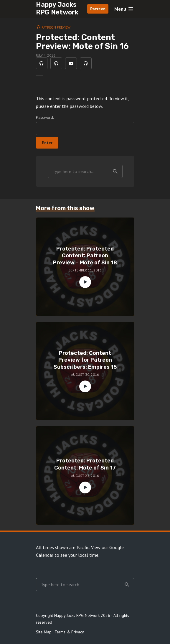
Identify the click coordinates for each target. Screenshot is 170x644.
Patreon (98, 9)
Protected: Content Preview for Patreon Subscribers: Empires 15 (85, 360)
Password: (85, 125)
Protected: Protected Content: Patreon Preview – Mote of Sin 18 (85, 256)
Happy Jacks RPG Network (57, 8)
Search (115, 172)
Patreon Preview (56, 27)
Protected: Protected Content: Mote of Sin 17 (85, 464)
